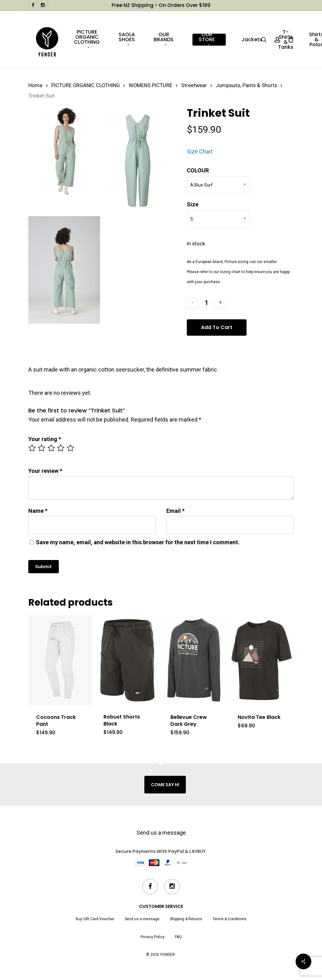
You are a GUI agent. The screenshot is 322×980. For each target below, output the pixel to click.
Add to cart (217, 327)
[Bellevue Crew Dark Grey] (194, 660)
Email (175, 511)
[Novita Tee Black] (262, 660)
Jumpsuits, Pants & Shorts (246, 85)
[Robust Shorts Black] (128, 660)
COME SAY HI (165, 785)
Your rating (45, 439)
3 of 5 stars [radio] (52, 448)
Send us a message (161, 833)
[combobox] (218, 185)
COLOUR (198, 170)
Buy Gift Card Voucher (95, 919)
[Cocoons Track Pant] (60, 660)
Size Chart (200, 151)
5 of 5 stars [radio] (71, 448)
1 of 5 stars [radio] (32, 448)
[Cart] (290, 40)
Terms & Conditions (230, 919)
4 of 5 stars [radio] (61, 448)
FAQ (178, 937)
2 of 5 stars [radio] (42, 448)
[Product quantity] (206, 303)
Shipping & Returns (186, 919)
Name (38, 511)
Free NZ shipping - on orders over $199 (161, 5)
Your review (45, 471)
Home (35, 85)
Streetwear (194, 85)
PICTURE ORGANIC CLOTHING (86, 85)
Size (193, 204)
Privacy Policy (153, 937)
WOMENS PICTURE (150, 85)
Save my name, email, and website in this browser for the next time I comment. (138, 542)
